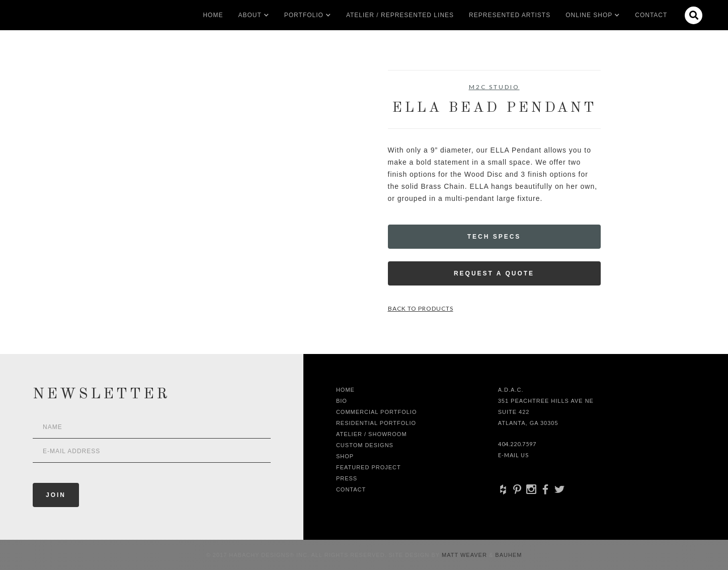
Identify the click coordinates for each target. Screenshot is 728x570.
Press (347, 478)
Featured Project (369, 467)
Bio (342, 401)
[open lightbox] (151, 115)
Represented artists (510, 15)
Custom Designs (365, 445)
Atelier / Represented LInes (400, 15)
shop (345, 456)
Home (213, 15)
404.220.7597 (517, 444)
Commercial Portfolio (377, 412)
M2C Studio (494, 87)
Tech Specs (494, 237)
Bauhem (507, 555)
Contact (651, 15)
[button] (250, 15)
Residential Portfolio (376, 423)
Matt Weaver (465, 555)
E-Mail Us (513, 455)
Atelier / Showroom (372, 434)
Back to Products (421, 308)
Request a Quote (494, 273)
